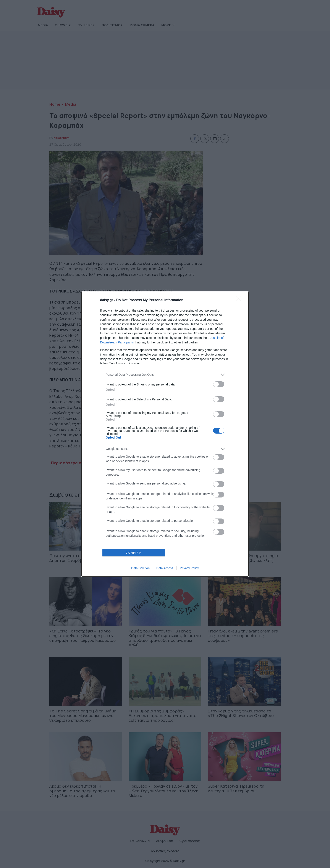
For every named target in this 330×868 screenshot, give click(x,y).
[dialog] (165, 434)
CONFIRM (134, 552)
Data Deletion (140, 568)
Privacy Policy (189, 568)
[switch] (219, 384)
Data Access (165, 568)
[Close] (240, 300)
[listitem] (165, 375)
